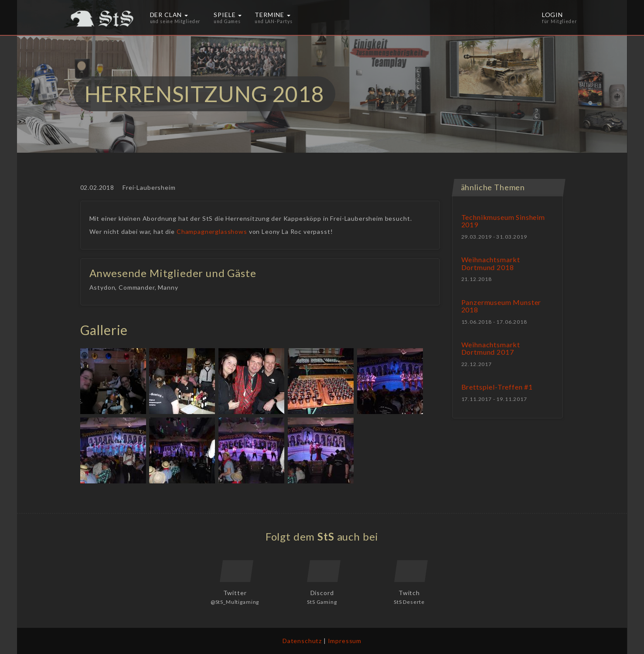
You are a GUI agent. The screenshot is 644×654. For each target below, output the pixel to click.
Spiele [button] (228, 17)
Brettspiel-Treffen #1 (497, 387)
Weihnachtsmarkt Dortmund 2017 (491, 348)
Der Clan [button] (175, 17)
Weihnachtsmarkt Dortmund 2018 (491, 263)
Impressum (345, 641)
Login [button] (560, 17)
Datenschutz (302, 641)
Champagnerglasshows (212, 231)
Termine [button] (274, 17)
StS (326, 536)
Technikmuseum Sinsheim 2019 (503, 221)
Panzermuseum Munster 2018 (501, 306)
